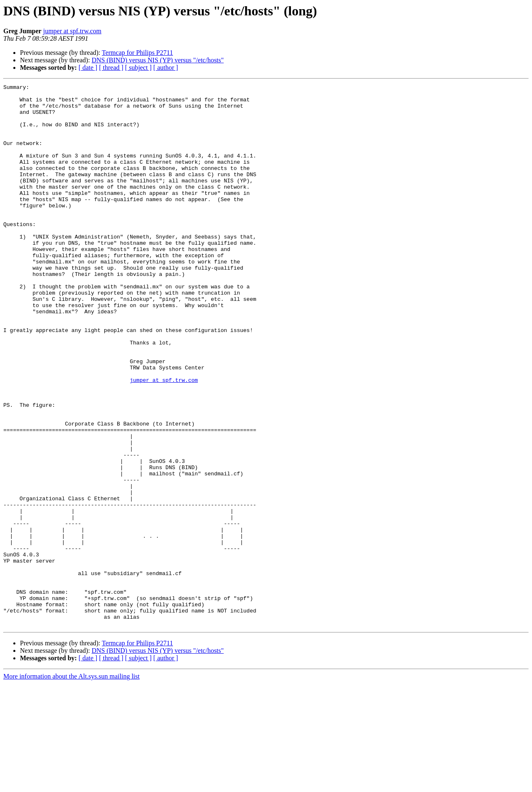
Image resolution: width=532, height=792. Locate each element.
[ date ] (88, 68)
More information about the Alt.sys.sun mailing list (71, 785)
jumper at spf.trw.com (72, 31)
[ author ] (166, 68)
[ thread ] (111, 68)
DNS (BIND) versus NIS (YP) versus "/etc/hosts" (158, 60)
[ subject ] (138, 68)
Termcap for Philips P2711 (137, 53)
